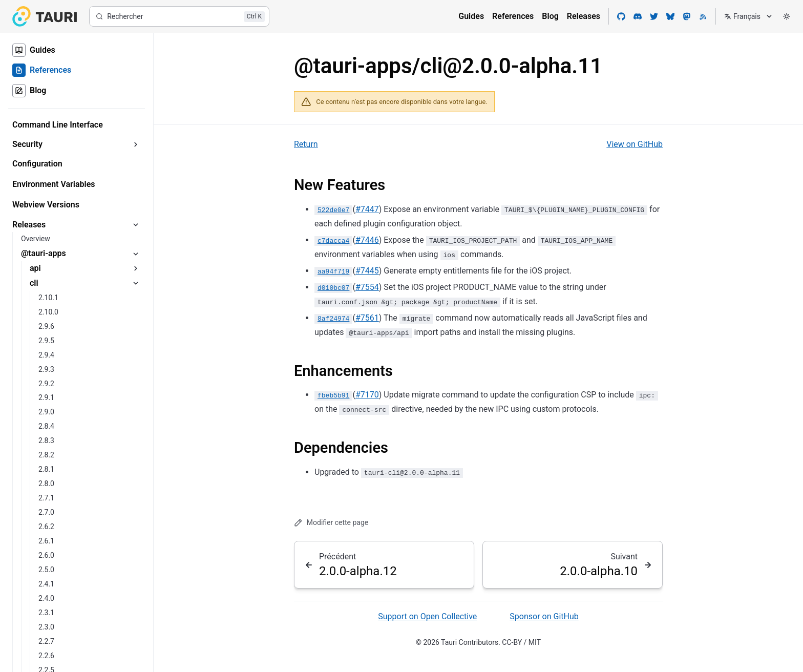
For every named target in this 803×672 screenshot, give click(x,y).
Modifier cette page (331, 523)
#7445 (367, 271)
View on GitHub (635, 144)
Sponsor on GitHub (544, 616)
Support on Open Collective (427, 616)
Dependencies (341, 448)
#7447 (367, 209)
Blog (550, 16)
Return (306, 144)
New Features (340, 185)
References (513, 16)
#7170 (367, 395)
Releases (584, 16)
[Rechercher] (179, 16)
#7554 (367, 287)
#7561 (367, 318)
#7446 (367, 240)
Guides (471, 16)
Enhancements (343, 371)
